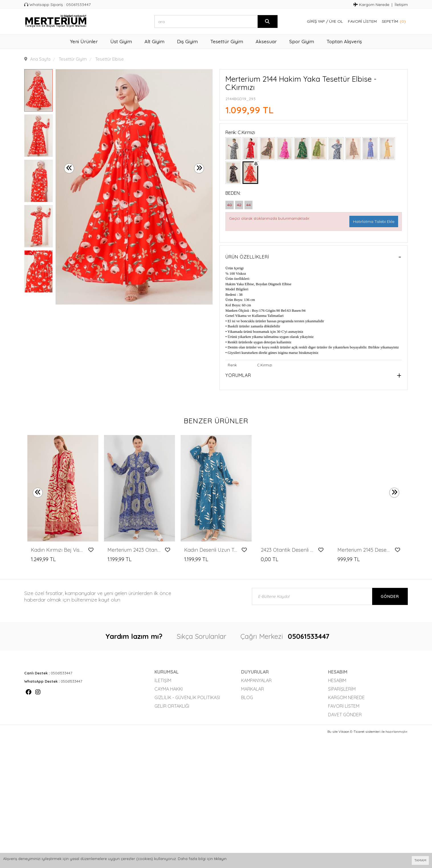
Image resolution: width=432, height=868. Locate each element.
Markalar (252, 689)
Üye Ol (336, 21)
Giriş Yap (316, 21)
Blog (247, 697)
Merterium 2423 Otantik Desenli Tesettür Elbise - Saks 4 (135, 550)
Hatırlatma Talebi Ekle (374, 221)
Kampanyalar (256, 680)
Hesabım (337, 680)
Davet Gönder (345, 715)
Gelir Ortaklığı (172, 706)
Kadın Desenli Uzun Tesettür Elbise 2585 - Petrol (211, 550)
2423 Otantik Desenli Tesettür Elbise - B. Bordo (288, 550)
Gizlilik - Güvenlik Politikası (187, 697)
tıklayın (220, 859)
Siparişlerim (342, 689)
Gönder (390, 596)
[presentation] (69, 168)
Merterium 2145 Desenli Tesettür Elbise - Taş (365, 550)
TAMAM (420, 860)
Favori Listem (362, 21)
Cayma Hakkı (169, 689)
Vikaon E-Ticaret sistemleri (359, 731)
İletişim (401, 5)
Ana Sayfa (40, 59)
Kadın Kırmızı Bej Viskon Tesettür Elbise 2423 (58, 550)
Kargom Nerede (371, 5)
